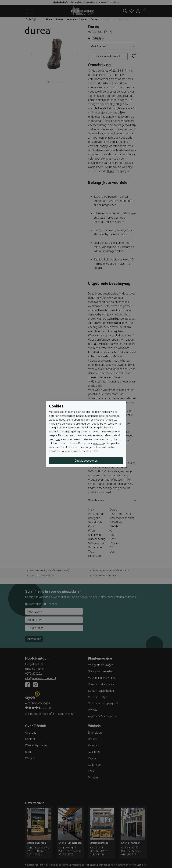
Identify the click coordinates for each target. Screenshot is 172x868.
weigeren (98, 443)
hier (58, 439)
